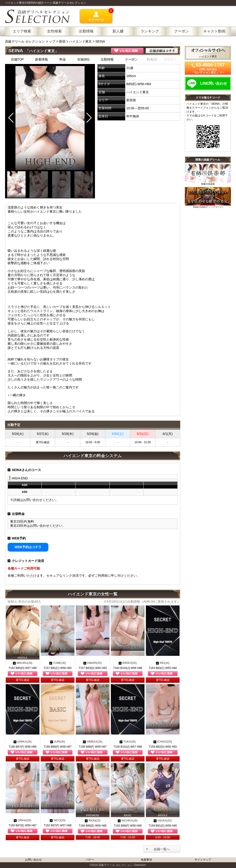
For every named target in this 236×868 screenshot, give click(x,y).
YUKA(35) (128, 742)
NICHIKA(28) (128, 821)
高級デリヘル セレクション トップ (31, 41)
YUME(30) (58, 663)
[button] (89, 118)
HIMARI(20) (93, 663)
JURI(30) (58, 742)
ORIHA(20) (22, 820)
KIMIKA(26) (23, 742)
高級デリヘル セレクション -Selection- (122, 865)
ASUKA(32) (163, 821)
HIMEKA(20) (93, 742)
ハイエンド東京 (80, 41)
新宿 (62, 41)
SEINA (100, 41)
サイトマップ (203, 860)
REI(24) (163, 663)
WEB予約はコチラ (28, 547)
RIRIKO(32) (128, 663)
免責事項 (146, 860)
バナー (90, 860)
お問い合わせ (33, 860)
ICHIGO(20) (163, 742)
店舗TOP (17, 59)
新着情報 (41, 59)
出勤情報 (107, 59)
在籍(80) (83, 59)
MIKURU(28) (23, 663)
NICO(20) (58, 820)
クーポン (131, 59)
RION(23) (93, 821)
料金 (63, 59)
